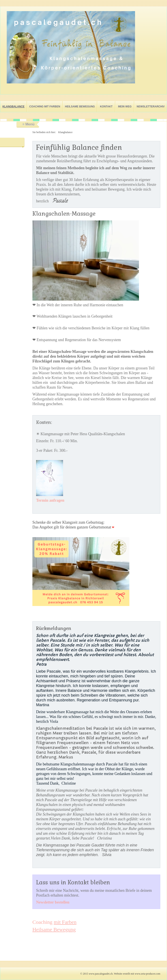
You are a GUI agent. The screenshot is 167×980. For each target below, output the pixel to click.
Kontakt (106, 107)
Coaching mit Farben (45, 107)
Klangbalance (13, 107)
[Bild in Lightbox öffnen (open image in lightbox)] (71, 47)
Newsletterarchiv (151, 107)
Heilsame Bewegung (80, 107)
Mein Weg (125, 107)
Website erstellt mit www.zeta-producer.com (137, 974)
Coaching (54, 922)
